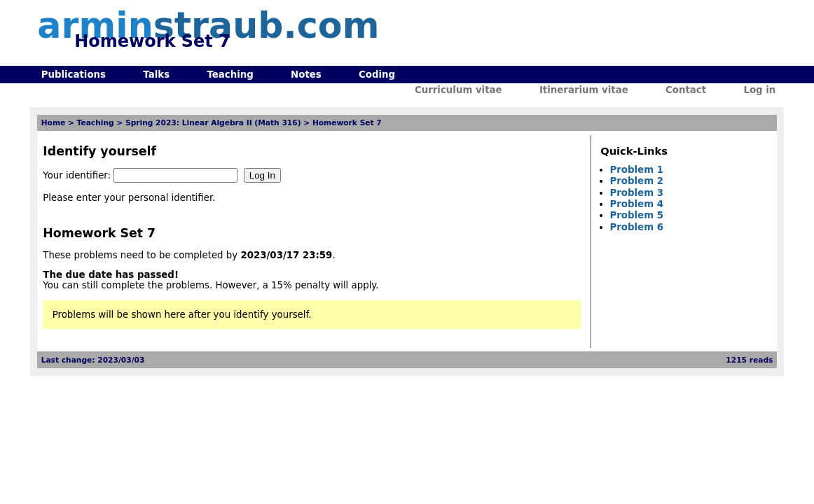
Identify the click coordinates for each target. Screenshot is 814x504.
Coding (377, 75)
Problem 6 (637, 227)
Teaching (230, 75)
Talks (156, 75)
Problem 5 (637, 215)
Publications (74, 75)
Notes (306, 75)
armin (208, 26)
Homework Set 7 (347, 123)
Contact (686, 90)
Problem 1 (637, 170)
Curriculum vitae (458, 90)
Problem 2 (637, 181)
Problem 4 (637, 204)
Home (54, 123)
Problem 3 (637, 193)
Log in (759, 90)
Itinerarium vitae (584, 90)
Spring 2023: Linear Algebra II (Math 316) (213, 123)
